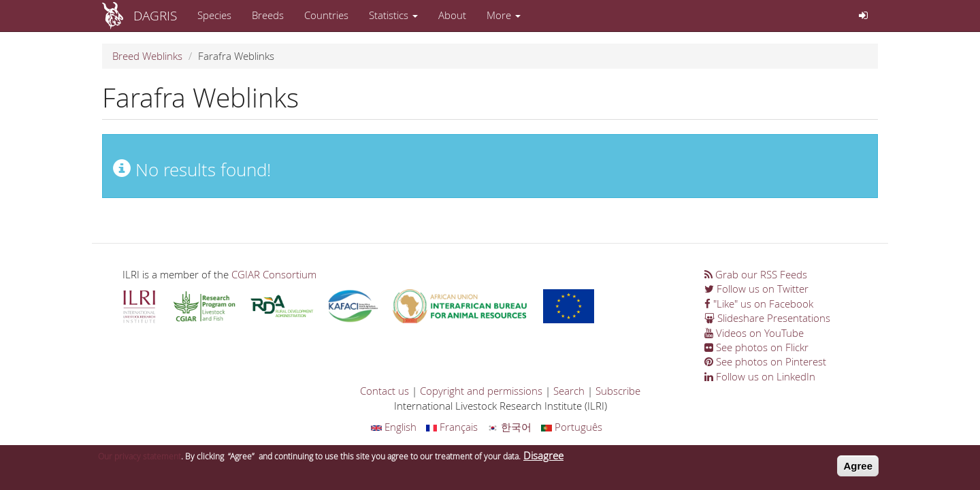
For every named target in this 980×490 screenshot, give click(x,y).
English (394, 427)
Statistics (393, 15)
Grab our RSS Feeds (756, 274)
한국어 (509, 427)
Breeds (268, 15)
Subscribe (618, 391)
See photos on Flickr (756, 347)
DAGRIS (155, 15)
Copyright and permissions (481, 391)
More (504, 15)
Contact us (385, 391)
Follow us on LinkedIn (760, 376)
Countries (326, 15)
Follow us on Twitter (756, 289)
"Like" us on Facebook (759, 304)
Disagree (543, 459)
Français (452, 427)
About (452, 15)
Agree (858, 470)
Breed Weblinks (147, 56)
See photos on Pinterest (765, 361)
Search (569, 391)
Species (214, 15)
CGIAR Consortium (274, 274)
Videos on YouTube (754, 333)
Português (572, 427)
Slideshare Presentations (767, 318)
